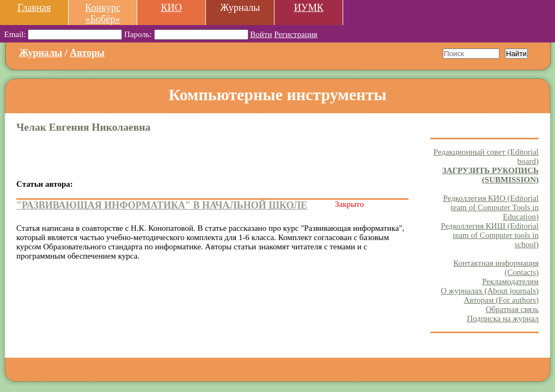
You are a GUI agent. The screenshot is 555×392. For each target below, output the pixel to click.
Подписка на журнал (503, 318)
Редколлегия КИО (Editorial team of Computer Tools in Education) (491, 207)
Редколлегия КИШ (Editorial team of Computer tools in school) (490, 235)
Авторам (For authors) (501, 300)
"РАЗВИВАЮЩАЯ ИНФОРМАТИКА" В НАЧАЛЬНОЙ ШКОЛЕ (162, 205)
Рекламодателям (510, 281)
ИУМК (309, 8)
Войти (261, 34)
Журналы (41, 53)
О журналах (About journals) (490, 291)
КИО (171, 8)
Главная (34, 8)
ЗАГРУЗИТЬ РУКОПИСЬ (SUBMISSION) (490, 175)
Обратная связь (512, 309)
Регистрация (296, 34)
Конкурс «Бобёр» (103, 13)
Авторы (87, 53)
